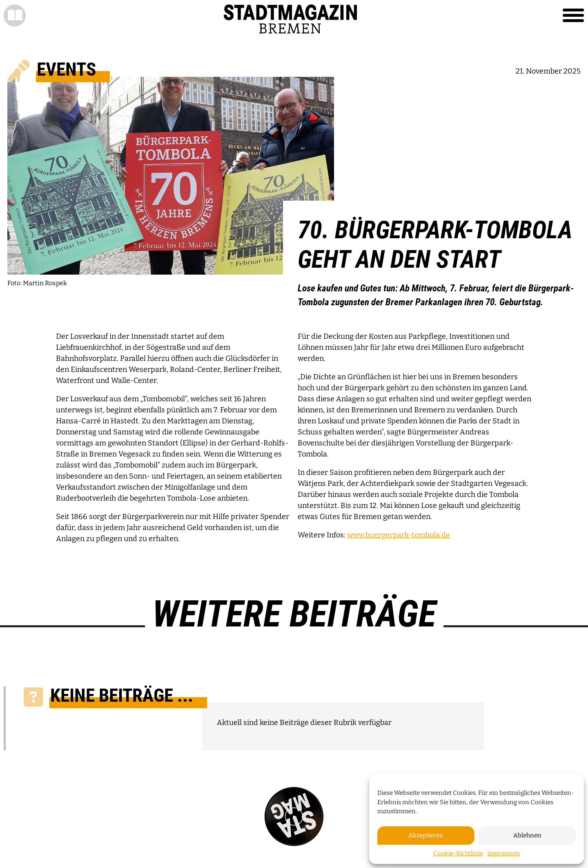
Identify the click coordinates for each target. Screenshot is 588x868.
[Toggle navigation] (573, 16)
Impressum (503, 853)
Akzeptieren (426, 835)
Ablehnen (527, 835)
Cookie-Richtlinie (458, 853)
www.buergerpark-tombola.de (399, 535)
